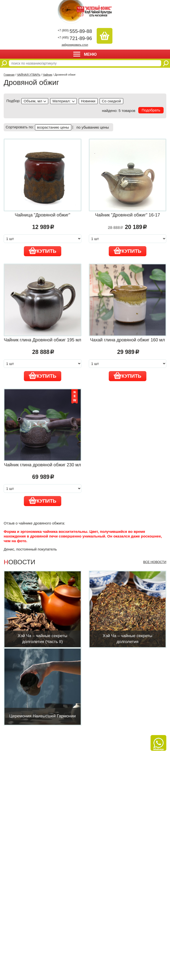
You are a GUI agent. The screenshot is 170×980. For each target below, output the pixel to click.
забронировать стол (75, 45)
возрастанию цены (53, 127)
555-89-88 (75, 31)
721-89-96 (75, 38)
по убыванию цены (93, 127)
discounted (111, 101)
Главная (9, 75)
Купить (43, 251)
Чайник (47, 75)
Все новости (155, 562)
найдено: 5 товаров (119, 111)
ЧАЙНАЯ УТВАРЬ (29, 75)
